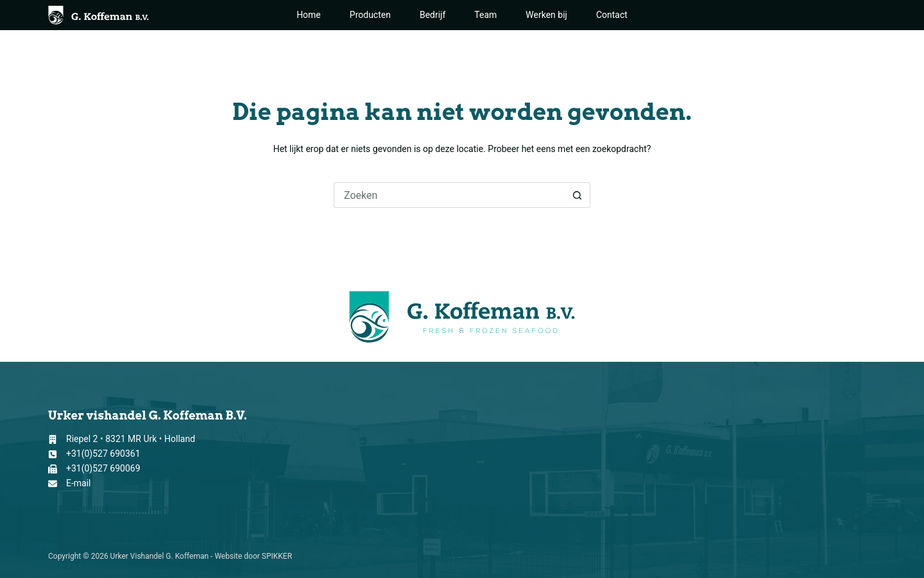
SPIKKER (277, 556)
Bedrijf (432, 15)
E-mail (79, 483)
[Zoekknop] (577, 195)
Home (309, 15)
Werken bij (546, 15)
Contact (612, 15)
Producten (370, 15)
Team (485, 15)
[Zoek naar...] (449, 195)
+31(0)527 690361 (103, 454)
